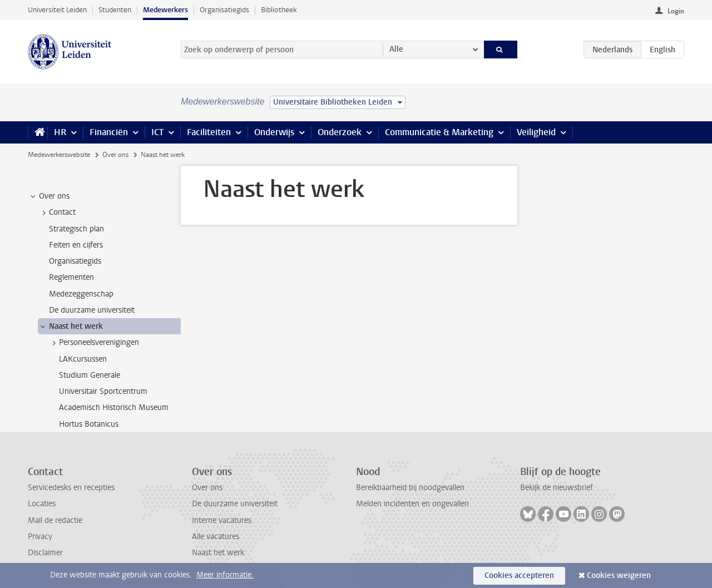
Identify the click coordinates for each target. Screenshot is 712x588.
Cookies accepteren (519, 575)
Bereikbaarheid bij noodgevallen (410, 488)
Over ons (115, 155)
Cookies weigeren (619, 575)
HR (60, 132)
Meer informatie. (225, 575)
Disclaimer (45, 553)
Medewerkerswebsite (59, 155)
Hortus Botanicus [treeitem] (89, 424)
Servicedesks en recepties (71, 488)
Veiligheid (536, 132)
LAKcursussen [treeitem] (83, 359)
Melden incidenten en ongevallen (412, 504)
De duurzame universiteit (235, 504)
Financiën (109, 132)
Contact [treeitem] (57, 213)
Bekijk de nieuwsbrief (557, 488)
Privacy (40, 537)
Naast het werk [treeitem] (71, 327)
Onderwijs (274, 132)
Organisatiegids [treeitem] (75, 261)
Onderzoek (340, 132)
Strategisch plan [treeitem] (76, 229)
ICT (157, 132)
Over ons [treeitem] (49, 196)
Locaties (42, 504)
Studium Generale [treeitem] (90, 375)
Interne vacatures (222, 520)
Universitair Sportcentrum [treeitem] (103, 391)
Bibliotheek (279, 10)
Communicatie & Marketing (439, 132)
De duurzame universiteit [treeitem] (92, 310)
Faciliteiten (209, 132)
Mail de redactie (55, 520)
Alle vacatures (216, 537)
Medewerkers (165, 10)
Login (676, 11)
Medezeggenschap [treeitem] (81, 294)
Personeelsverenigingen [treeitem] (94, 343)
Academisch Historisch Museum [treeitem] (114, 407)
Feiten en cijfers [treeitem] (76, 245)
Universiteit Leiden (57, 10)
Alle (396, 49)
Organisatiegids (224, 10)
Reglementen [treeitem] (71, 277)
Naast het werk (218, 553)
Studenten (115, 10)
